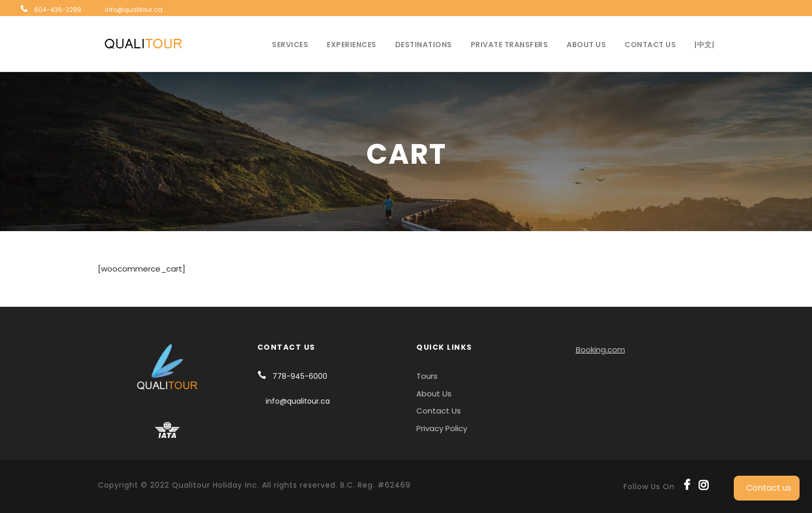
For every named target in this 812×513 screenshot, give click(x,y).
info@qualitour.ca (134, 10)
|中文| (704, 45)
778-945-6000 (300, 376)
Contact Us (650, 45)
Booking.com (600, 350)
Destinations (424, 45)
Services (290, 45)
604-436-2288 (58, 10)
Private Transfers (510, 45)
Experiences (352, 45)
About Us (586, 45)
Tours (427, 376)
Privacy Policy (442, 428)
